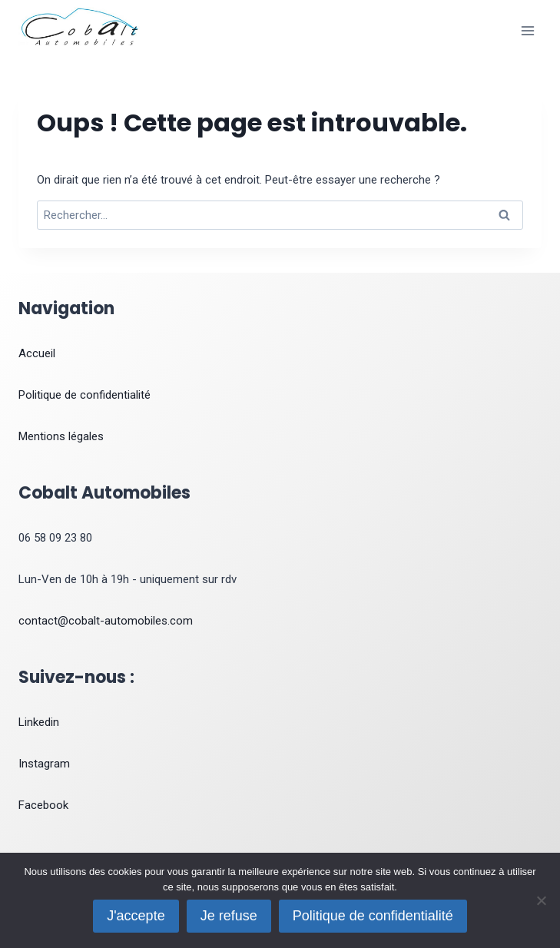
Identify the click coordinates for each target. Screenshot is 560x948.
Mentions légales (61, 436)
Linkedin (39, 722)
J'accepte (136, 916)
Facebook (43, 805)
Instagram (44, 764)
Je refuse (229, 916)
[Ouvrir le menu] (527, 30)
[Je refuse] (541, 900)
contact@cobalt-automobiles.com (106, 621)
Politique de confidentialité (84, 395)
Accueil (37, 353)
